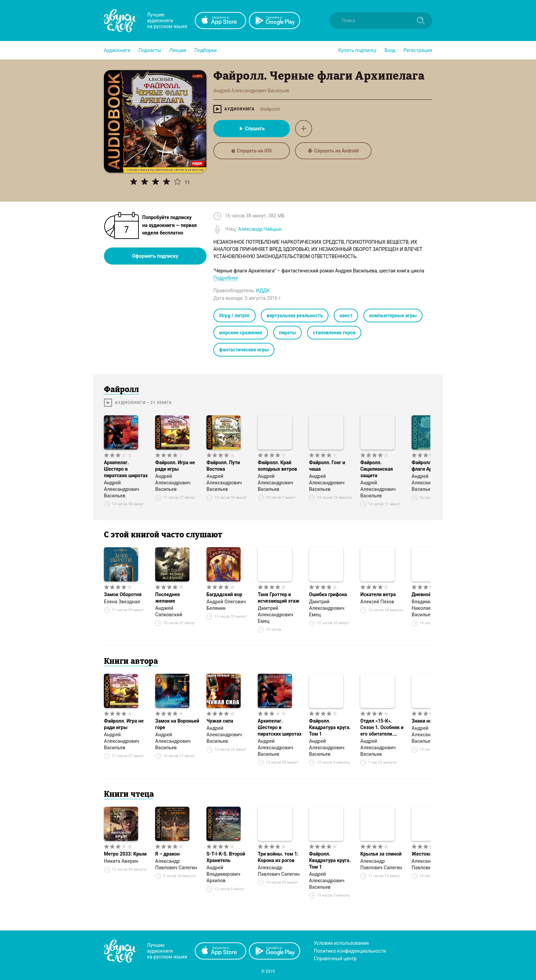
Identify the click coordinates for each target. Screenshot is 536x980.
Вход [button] (390, 50)
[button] (117, 50)
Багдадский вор (224, 594)
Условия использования (341, 943)
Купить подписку (357, 50)
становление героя (334, 333)
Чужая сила (220, 721)
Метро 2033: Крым (125, 854)
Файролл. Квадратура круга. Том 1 (330, 727)
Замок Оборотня (123, 594)
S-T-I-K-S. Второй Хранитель (226, 857)
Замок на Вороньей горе (177, 724)
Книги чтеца (129, 795)
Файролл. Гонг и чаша (327, 466)
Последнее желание (167, 598)
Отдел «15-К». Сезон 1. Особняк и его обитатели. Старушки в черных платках (382, 728)
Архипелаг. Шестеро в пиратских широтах (126, 469)
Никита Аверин (121, 861)
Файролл (270, 109)
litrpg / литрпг (234, 316)
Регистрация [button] (418, 50)
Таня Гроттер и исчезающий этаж (279, 598)
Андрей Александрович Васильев (122, 489)
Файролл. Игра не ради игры (175, 466)
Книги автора (131, 662)
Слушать (251, 129)
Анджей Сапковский (169, 611)
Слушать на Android (333, 151)
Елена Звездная (122, 602)
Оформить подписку (155, 256)
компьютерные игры (393, 316)
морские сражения (241, 333)
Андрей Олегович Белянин (226, 605)
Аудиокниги (117, 50)
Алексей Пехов (377, 602)
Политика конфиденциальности (350, 951)
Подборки (206, 50)
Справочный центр (335, 958)
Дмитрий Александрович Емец (275, 615)
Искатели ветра (378, 594)
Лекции (178, 50)
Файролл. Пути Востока (223, 466)
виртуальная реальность (295, 316)
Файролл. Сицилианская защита (377, 469)
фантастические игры (244, 350)
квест (346, 316)
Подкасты (150, 50)
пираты (287, 333)
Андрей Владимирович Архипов (223, 874)
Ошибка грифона (328, 594)
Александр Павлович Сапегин (176, 864)
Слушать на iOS (252, 151)
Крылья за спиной (381, 854)
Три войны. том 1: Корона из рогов (278, 857)
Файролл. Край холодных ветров (277, 466)
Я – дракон (167, 854)
